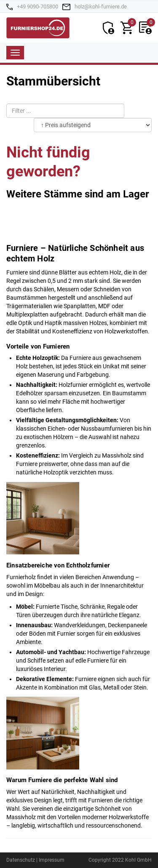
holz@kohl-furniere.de (101, 7)
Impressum (52, 860)
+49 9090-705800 (37, 7)
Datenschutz (21, 860)
